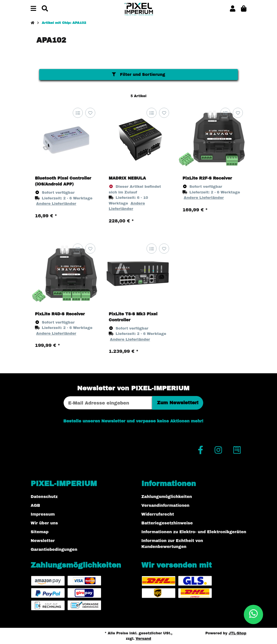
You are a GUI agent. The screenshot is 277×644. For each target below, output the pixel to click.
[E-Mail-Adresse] (108, 403)
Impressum (43, 514)
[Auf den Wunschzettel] (90, 113)
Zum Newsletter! (178, 403)
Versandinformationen (165, 506)
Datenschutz (44, 497)
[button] (233, 9)
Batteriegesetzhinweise (167, 523)
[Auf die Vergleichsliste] (78, 113)
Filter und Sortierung (138, 75)
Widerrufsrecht (158, 514)
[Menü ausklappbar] (33, 9)
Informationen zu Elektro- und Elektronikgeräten (194, 532)
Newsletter (43, 541)
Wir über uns (44, 523)
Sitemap (40, 532)
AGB (35, 506)
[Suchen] (45, 9)
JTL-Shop (237, 633)
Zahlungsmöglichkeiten (167, 497)
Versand (143, 639)
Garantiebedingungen (54, 550)
